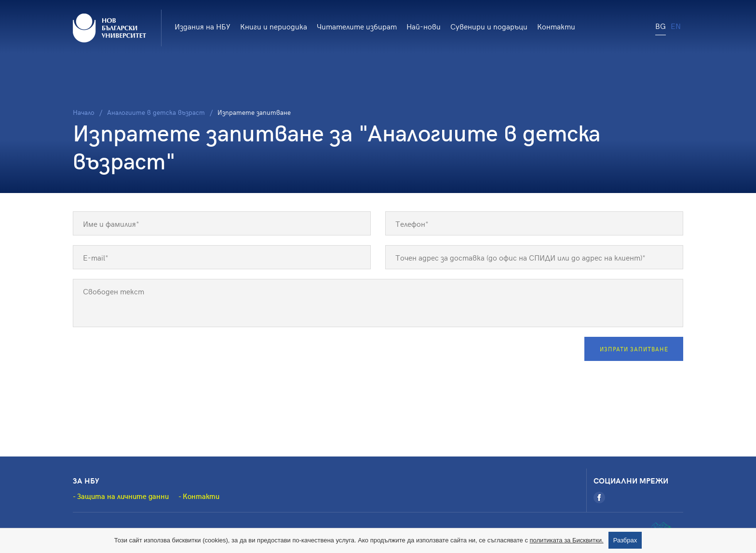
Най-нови (424, 26)
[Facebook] (599, 498)
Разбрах (625, 540)
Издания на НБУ (202, 26)
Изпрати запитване (634, 349)
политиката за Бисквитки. (567, 540)
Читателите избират (357, 26)
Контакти (556, 26)
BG (661, 26)
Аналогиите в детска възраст (156, 112)
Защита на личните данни (123, 496)
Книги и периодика (274, 26)
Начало (84, 112)
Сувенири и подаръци (489, 26)
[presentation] (146, 356)
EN (676, 26)
